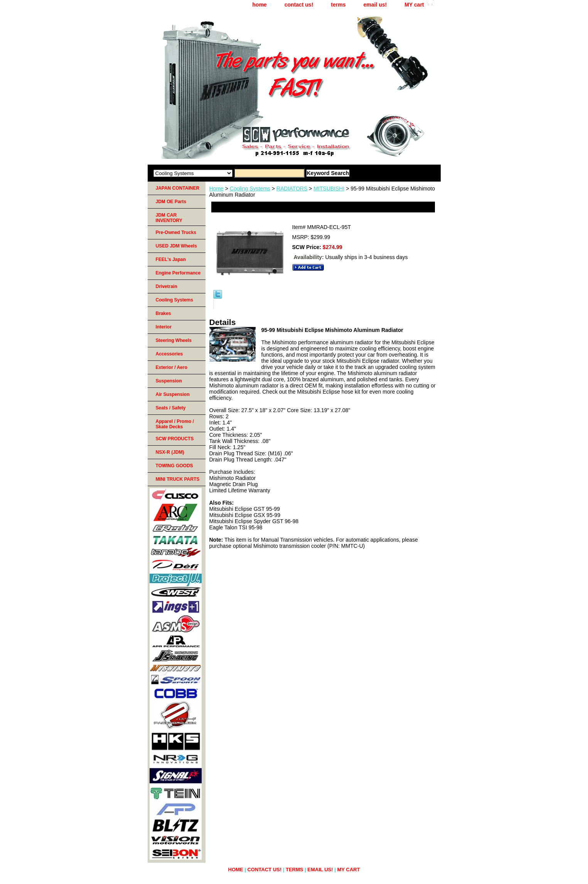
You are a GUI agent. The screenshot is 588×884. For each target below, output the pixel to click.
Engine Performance (178, 273)
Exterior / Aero (172, 367)
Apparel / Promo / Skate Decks (175, 424)
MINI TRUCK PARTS (178, 479)
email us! (375, 5)
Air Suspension (173, 394)
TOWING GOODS (174, 466)
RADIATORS (292, 189)
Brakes (163, 313)
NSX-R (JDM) (170, 452)
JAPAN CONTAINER (178, 188)
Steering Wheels (174, 340)
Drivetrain (167, 286)
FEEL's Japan (171, 259)
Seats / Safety (171, 408)
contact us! (299, 5)
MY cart (414, 5)
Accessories (169, 354)
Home (216, 189)
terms (338, 5)
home (259, 5)
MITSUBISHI (329, 189)
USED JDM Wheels (176, 246)
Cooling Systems (250, 189)
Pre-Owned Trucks (176, 232)
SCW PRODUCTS (175, 439)
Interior (164, 327)
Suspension (169, 381)
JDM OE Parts (171, 202)
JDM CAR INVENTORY (169, 218)
